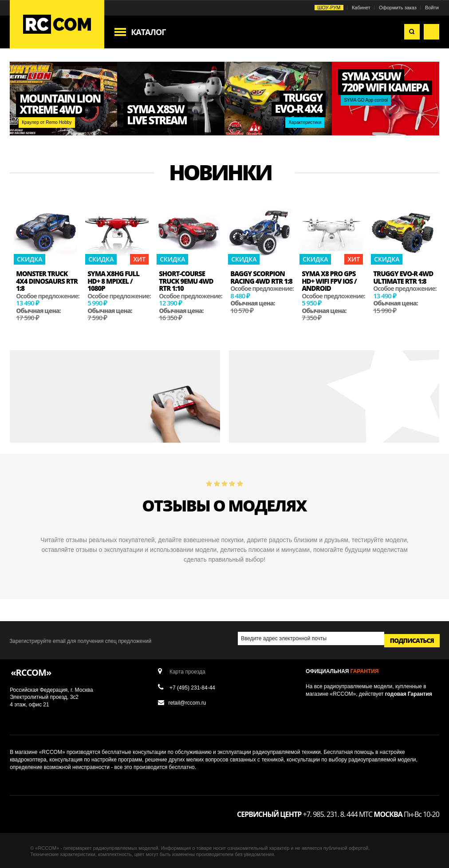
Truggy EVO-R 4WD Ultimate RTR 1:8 (403, 277)
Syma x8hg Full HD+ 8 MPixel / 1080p (113, 281)
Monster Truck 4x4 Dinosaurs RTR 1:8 (47, 281)
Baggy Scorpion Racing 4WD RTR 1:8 (261, 277)
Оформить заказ (398, 8)
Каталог (148, 32)
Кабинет (361, 8)
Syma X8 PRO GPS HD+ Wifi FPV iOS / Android (329, 281)
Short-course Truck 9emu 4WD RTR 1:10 (186, 281)
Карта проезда (187, 671)
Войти (432, 8)
